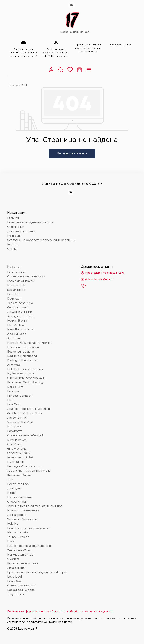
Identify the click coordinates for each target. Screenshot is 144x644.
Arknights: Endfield (20, 316)
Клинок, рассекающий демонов (30, 546)
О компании (16, 227)
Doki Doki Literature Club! (25, 369)
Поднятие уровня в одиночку (28, 528)
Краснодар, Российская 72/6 (102, 273)
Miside (11, 493)
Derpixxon (14, 299)
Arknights (14, 365)
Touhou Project (18, 537)
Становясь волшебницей (25, 435)
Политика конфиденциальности (30, 222)
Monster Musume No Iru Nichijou (30, 343)
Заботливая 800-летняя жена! (29, 471)
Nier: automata (18, 533)
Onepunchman (17, 502)
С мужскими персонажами (26, 378)
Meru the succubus (20, 330)
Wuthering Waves (20, 550)
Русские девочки (19, 497)
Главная (13, 85)
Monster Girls (16, 285)
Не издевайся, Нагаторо (25, 466)
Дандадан (14, 488)
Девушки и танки (19, 312)
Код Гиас (14, 405)
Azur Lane (14, 338)
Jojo (10, 480)
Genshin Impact (18, 308)
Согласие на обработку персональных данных (41, 240)
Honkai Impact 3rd (20, 458)
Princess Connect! (20, 396)
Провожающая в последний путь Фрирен (37, 572)
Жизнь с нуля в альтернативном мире (35, 506)
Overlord (13, 559)
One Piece (14, 444)
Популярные (16, 272)
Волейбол (14, 581)
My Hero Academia (20, 374)
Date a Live (15, 387)
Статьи (12, 249)
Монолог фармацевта (23, 511)
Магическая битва (20, 555)
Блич (11, 541)
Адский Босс (17, 334)
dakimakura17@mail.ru (97, 279)
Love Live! (15, 577)
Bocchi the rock (18, 484)
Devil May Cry (17, 440)
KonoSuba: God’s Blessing (25, 382)
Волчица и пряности (22, 356)
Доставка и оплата (21, 231)
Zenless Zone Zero (20, 303)
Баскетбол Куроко (21, 590)
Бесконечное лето (21, 352)
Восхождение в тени (22, 564)
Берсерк (13, 391)
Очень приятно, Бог (21, 585)
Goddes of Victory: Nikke (25, 413)
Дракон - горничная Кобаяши (28, 409)
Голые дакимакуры (21, 281)
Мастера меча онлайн (23, 347)
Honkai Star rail (18, 321)
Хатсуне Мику (17, 418)
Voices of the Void (20, 422)
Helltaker (13, 294)
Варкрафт (15, 431)
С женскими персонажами (26, 277)
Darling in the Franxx (22, 361)
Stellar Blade (16, 290)
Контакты (14, 236)
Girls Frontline (17, 449)
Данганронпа (17, 515)
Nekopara (14, 427)
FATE (11, 400)
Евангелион (16, 462)
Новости (13, 245)
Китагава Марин (19, 475)
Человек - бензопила (22, 519)
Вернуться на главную (72, 154)
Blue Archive (16, 325)
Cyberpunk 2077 (19, 453)
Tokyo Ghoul (16, 594)
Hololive (13, 524)
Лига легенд (16, 568)
